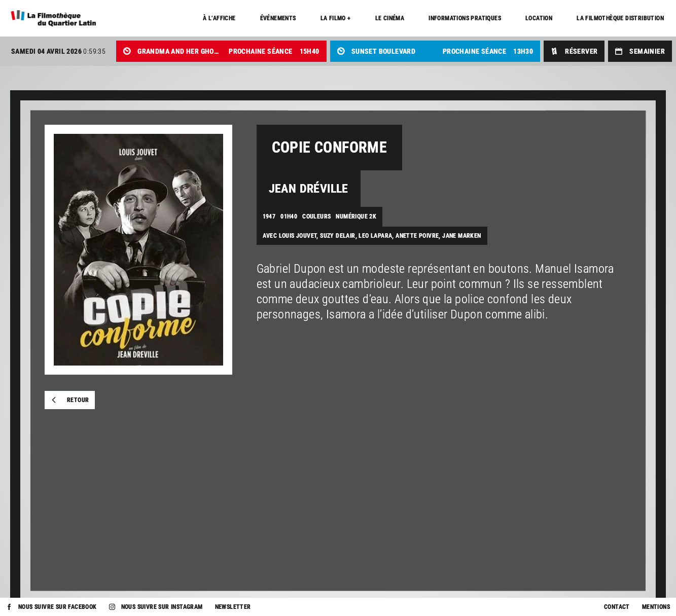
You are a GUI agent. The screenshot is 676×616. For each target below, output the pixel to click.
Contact (617, 607)
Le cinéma (390, 18)
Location (539, 18)
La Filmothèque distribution (620, 18)
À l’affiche (219, 18)
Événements (278, 18)
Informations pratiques (465, 18)
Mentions (656, 607)
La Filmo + (336, 18)
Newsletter (233, 607)
